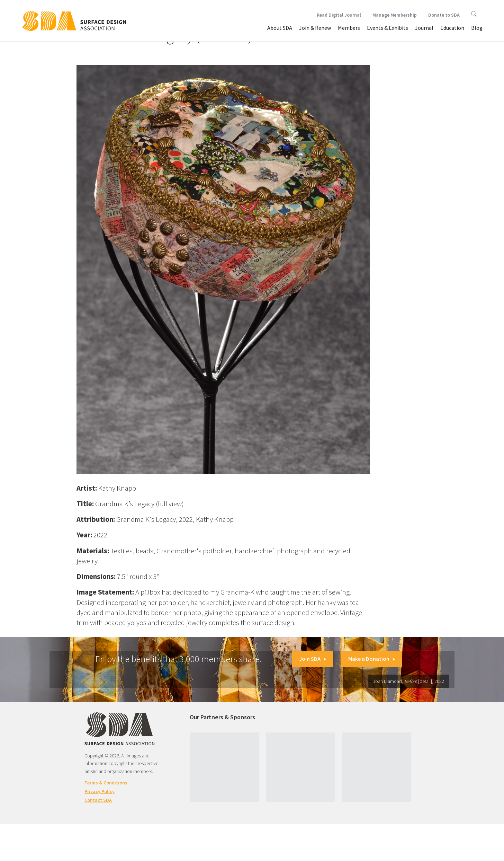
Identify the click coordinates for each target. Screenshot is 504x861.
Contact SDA (98, 800)
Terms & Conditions (106, 783)
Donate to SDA (444, 15)
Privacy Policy (100, 791)
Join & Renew (315, 28)
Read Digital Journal (339, 15)
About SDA (280, 28)
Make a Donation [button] (372, 659)
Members (349, 28)
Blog (477, 28)
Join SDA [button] (313, 659)
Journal (424, 28)
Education (452, 28)
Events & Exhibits (388, 28)
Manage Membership (395, 15)
